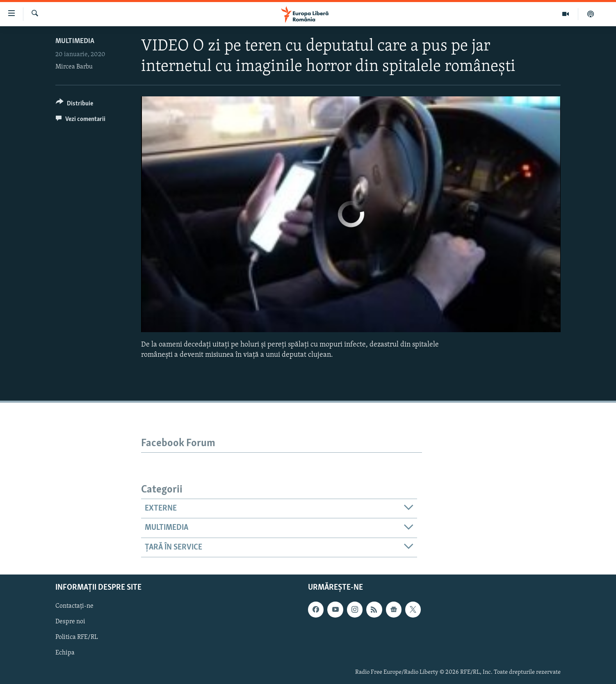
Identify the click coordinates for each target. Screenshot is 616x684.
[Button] (74, 105)
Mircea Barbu (74, 67)
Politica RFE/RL (77, 638)
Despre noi (70, 622)
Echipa (65, 653)
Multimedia (75, 41)
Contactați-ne (74, 606)
